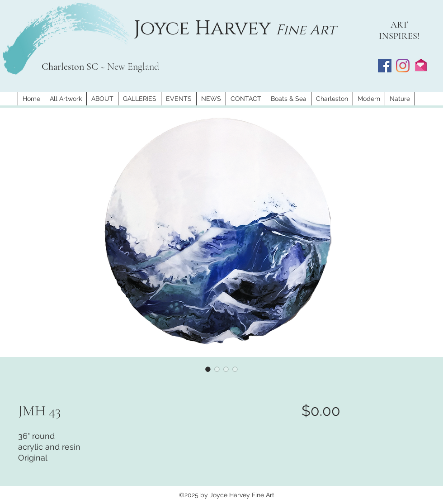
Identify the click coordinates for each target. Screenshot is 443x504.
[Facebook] (385, 66)
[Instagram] (403, 66)
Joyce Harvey (205, 29)
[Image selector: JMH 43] (208, 369)
